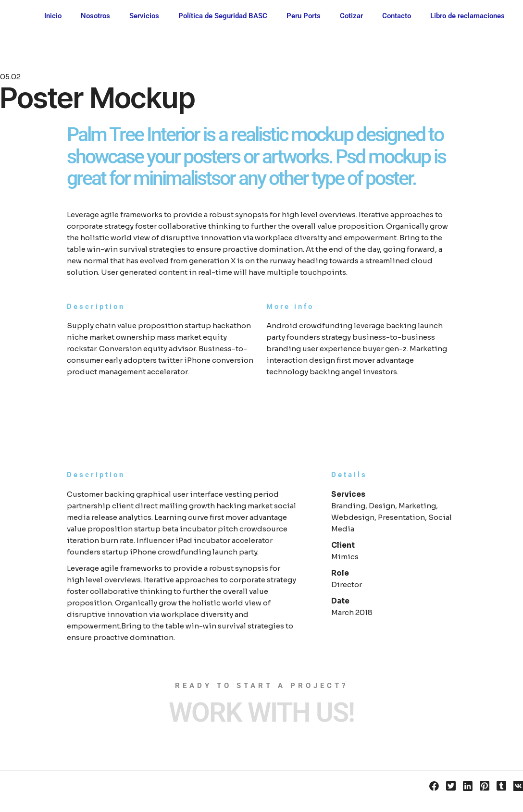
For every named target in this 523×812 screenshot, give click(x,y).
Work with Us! (261, 713)
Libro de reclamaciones (467, 16)
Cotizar (351, 16)
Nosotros (95, 16)
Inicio (53, 16)
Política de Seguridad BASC (223, 16)
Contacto (397, 16)
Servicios (144, 16)
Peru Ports (304, 16)
